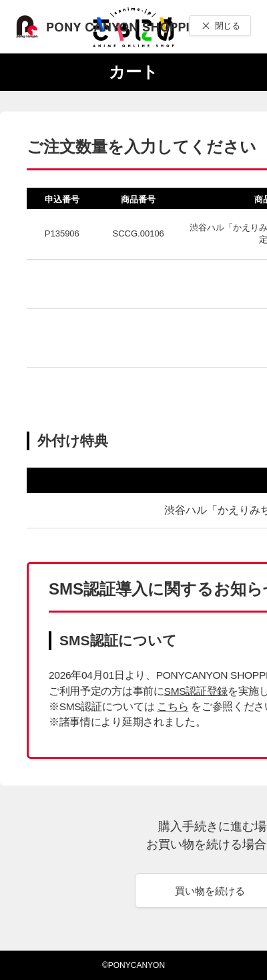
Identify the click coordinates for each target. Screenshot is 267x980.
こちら (173, 706)
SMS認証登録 (196, 691)
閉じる (227, 26)
